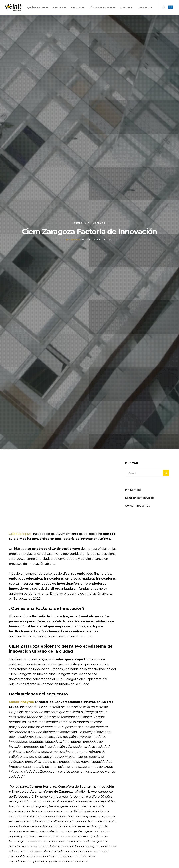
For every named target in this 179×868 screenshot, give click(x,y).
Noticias (99, 223)
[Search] (162, 7)
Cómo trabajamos (137, 506)
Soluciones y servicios (140, 498)
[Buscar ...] (148, 473)
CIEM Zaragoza (20, 534)
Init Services (73, 240)
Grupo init (81, 223)
